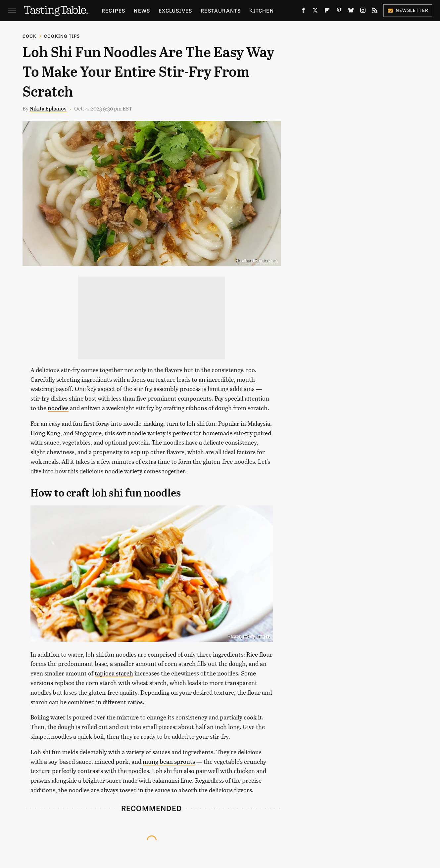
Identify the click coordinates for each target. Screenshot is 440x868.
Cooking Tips (62, 36)
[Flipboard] (327, 12)
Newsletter (408, 10)
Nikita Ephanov (48, 108)
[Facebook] (303, 12)
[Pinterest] (339, 12)
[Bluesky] (351, 12)
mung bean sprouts (169, 761)
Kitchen (261, 10)
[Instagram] (363, 12)
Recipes (113, 10)
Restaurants (221, 10)
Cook (30, 36)
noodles (58, 408)
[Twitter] (315, 12)
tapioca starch (114, 673)
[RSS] (375, 12)
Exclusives (175, 10)
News (142, 10)
